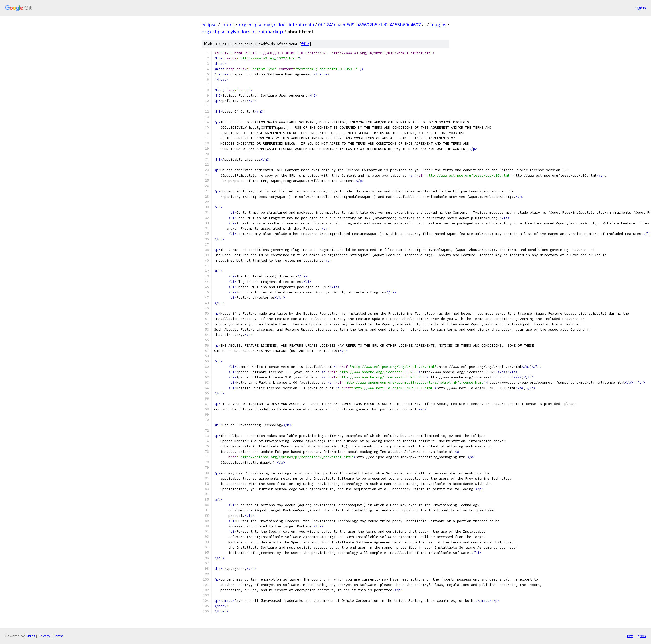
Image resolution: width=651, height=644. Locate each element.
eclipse (209, 25)
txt (630, 636)
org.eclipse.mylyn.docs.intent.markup (242, 32)
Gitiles (30, 636)
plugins (438, 25)
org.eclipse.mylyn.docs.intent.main (276, 25)
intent (228, 25)
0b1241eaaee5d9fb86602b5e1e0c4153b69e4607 (369, 25)
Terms (58, 636)
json (642, 636)
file (305, 44)
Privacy (44, 636)
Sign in (641, 8)
